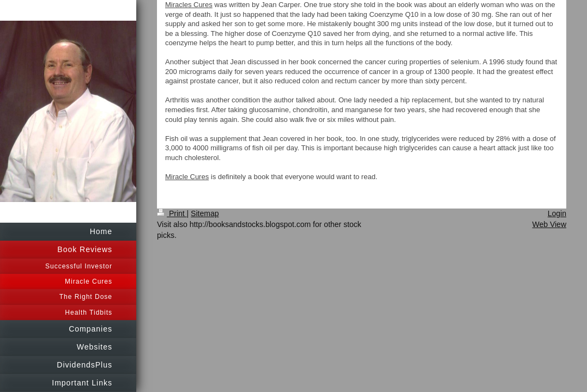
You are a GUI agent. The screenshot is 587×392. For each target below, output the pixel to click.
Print (172, 213)
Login (557, 213)
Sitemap (205, 213)
